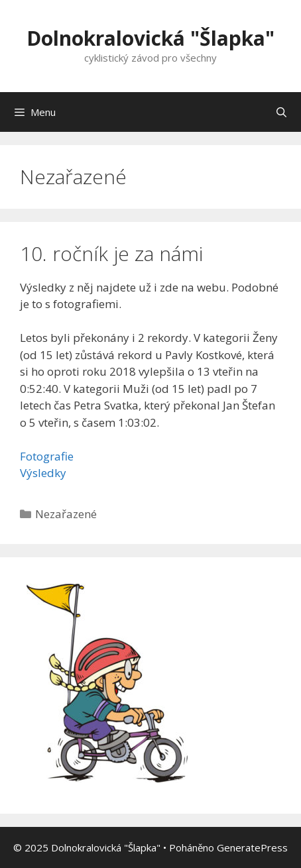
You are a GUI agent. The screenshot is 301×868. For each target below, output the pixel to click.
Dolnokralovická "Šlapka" (150, 38)
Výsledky (43, 473)
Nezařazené (66, 514)
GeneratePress (252, 847)
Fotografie (47, 456)
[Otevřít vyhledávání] (281, 112)
